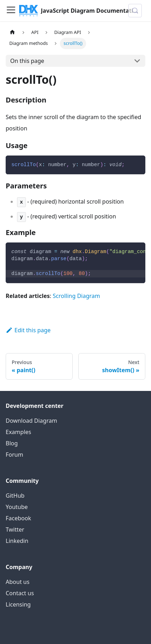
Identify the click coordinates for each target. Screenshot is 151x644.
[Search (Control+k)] (135, 11)
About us (18, 582)
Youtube (17, 507)
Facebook (18, 518)
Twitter (15, 529)
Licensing (18, 604)
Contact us (20, 593)
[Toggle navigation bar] (11, 11)
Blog (12, 443)
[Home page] (12, 32)
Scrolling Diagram (77, 296)
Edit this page (28, 330)
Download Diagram (31, 421)
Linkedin (17, 541)
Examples (18, 432)
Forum (14, 455)
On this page (27, 61)
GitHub (15, 496)
